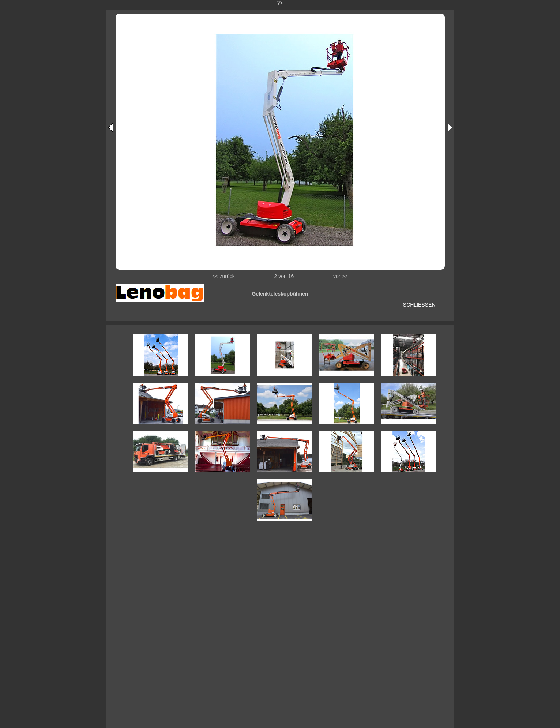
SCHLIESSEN (419, 305)
